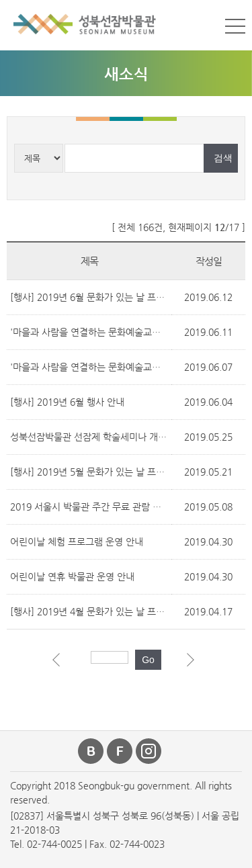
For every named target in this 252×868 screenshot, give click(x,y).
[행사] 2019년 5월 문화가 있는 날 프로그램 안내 (106, 472)
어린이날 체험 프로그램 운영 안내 (77, 541)
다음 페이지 (194, 663)
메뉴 (235, 26)
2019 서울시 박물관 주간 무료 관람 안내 (90, 507)
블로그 (91, 751)
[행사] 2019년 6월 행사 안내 (67, 402)
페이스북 (120, 751)
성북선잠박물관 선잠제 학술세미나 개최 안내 (98, 437)
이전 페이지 (59, 663)
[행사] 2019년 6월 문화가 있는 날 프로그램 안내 (106, 297)
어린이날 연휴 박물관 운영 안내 (72, 576)
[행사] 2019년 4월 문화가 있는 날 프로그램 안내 (106, 611)
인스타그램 (149, 751)
